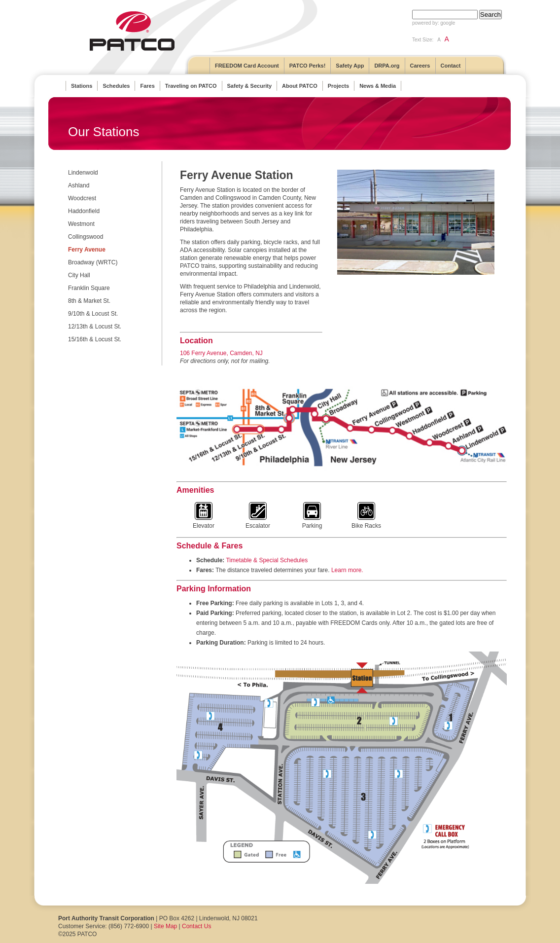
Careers (420, 66)
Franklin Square (89, 288)
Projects (338, 86)
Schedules (116, 86)
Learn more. (347, 570)
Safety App (350, 66)
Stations (82, 86)
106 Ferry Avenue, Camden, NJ (221, 353)
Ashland (79, 185)
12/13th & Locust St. (95, 326)
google (448, 23)
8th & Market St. (89, 301)
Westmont (81, 224)
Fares (147, 86)
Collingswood (86, 237)
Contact (451, 66)
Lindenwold (83, 173)
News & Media (378, 86)
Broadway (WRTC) (93, 262)
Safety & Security (249, 86)
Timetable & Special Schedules (267, 560)
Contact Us (196, 926)
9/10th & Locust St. (93, 314)
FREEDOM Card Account (247, 66)
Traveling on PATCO (191, 86)
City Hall (79, 275)
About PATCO (300, 86)
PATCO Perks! (308, 66)
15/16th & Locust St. (95, 339)
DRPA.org (387, 66)
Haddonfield (84, 211)
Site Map (165, 926)
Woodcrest (82, 198)
